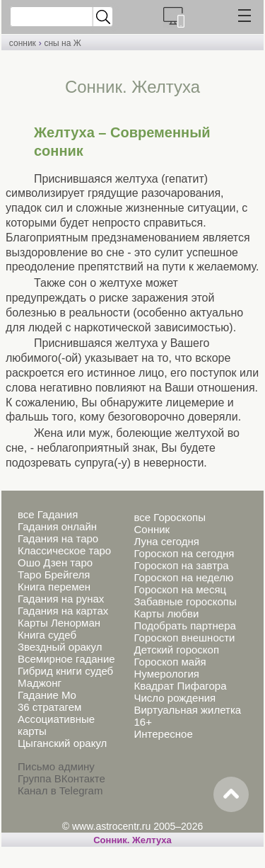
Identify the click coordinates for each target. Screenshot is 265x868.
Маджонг (40, 683)
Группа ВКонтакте (61, 778)
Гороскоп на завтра (181, 565)
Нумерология (166, 674)
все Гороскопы (169, 517)
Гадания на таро (58, 538)
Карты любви (166, 613)
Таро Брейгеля (54, 575)
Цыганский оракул (62, 743)
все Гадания (48, 514)
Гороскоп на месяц (180, 589)
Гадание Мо (47, 695)
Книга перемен (54, 587)
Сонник (152, 529)
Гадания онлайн (57, 526)
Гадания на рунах (61, 599)
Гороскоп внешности (184, 638)
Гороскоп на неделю (183, 577)
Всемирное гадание (66, 659)
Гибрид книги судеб (65, 671)
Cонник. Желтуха (132, 840)
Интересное (163, 734)
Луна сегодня (166, 541)
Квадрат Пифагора (180, 686)
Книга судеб (47, 635)
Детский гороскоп (176, 650)
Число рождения (175, 698)
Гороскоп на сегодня (184, 553)
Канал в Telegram (60, 790)
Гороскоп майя (170, 662)
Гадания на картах (63, 611)
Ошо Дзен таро (55, 563)
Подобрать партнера (184, 626)
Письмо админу (56, 766)
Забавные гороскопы (185, 601)
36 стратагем (49, 707)
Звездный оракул (60, 647)
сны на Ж (62, 43)
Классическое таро (64, 550)
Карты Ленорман (59, 623)
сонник (23, 43)
